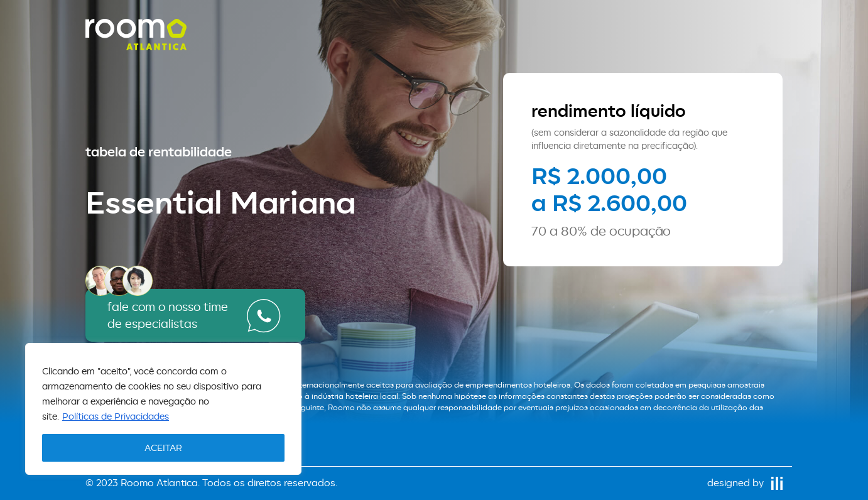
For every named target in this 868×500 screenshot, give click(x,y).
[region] (163, 409)
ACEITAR (163, 448)
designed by (745, 483)
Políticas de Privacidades (116, 416)
